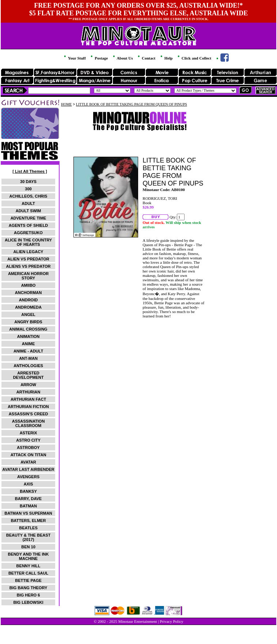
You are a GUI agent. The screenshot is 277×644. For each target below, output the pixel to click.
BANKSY (28, 491)
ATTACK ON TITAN (29, 455)
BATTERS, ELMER (29, 521)
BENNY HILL (29, 566)
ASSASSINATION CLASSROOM (29, 423)
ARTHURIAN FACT (28, 399)
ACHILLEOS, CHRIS (29, 196)
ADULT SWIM (28, 211)
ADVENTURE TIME (29, 218)
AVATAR (28, 462)
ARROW (28, 385)
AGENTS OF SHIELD (29, 225)
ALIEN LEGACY (29, 252)
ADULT (28, 203)
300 (28, 189)
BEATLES (28, 528)
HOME (66, 104)
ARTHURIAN (28, 392)
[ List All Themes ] (30, 171)
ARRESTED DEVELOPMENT (29, 375)
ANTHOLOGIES (28, 366)
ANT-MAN (28, 358)
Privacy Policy (171, 621)
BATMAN (28, 506)
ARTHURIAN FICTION (28, 407)
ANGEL (28, 315)
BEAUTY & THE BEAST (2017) (28, 537)
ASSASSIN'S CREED (29, 414)
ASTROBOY (28, 447)
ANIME (28, 344)
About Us (122, 58)
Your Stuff (74, 58)
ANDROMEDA (28, 307)
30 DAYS (28, 182)
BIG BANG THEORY (29, 588)
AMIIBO (29, 285)
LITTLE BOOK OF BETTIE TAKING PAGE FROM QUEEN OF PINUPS (132, 104)
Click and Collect (194, 58)
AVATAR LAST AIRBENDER (28, 469)
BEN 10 (28, 547)
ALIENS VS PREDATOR (29, 266)
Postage (99, 58)
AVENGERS (28, 477)
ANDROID (28, 300)
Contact (146, 58)
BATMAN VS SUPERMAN (28, 513)
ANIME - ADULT (28, 351)
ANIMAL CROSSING (28, 329)
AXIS (29, 484)
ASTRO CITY (28, 440)
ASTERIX (29, 433)
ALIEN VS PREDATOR (28, 259)
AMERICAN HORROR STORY (28, 276)
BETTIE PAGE (28, 580)
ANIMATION (29, 336)
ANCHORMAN (28, 293)
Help (166, 58)
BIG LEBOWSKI (29, 602)
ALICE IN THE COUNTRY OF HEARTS (28, 242)
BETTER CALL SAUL (28, 573)
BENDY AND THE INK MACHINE (29, 556)
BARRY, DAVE (28, 499)
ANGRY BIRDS (28, 322)
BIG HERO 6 (29, 595)
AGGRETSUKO (28, 233)
